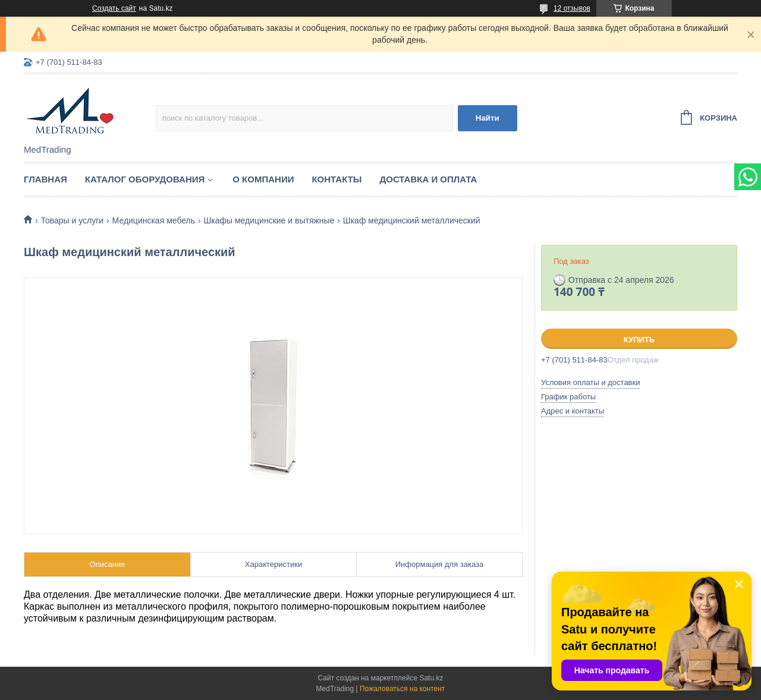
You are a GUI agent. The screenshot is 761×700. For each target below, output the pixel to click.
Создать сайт (114, 8)
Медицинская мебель (154, 220)
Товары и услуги (72, 220)
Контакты (337, 179)
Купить (639, 340)
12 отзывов (572, 8)
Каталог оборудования (145, 179)
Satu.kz (431, 678)
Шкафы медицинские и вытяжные (269, 220)
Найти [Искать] (488, 118)
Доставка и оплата (429, 179)
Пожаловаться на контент (402, 689)
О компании (263, 179)
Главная (45, 179)
